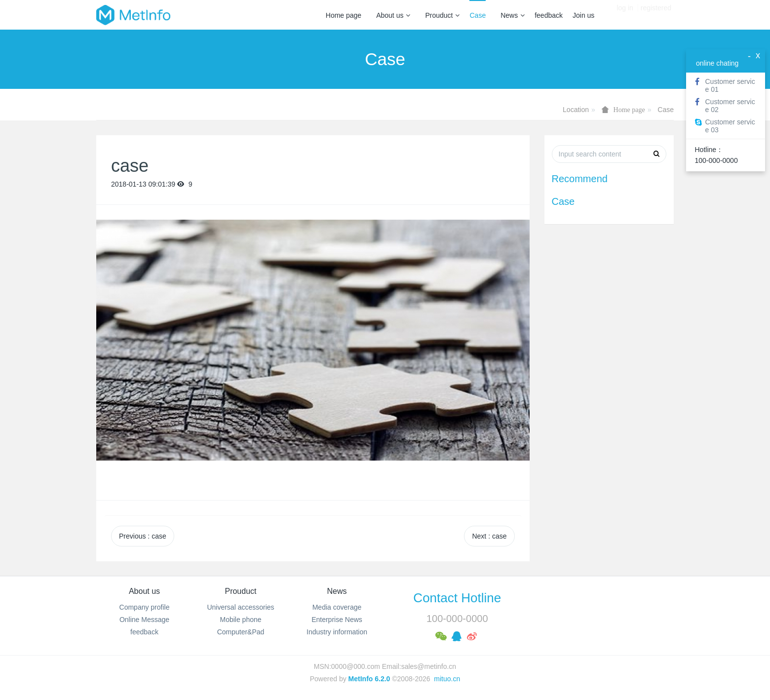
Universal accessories (240, 607)
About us (393, 15)
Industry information (337, 632)
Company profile (145, 607)
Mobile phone (240, 620)
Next (489, 536)
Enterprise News (337, 620)
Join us (583, 15)
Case (478, 15)
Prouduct (442, 15)
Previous (143, 536)
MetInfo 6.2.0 (369, 679)
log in (625, 15)
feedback (549, 15)
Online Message (144, 620)
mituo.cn (447, 679)
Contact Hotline (457, 598)
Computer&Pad (241, 632)
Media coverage (337, 607)
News (513, 15)
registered (656, 15)
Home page (344, 15)
